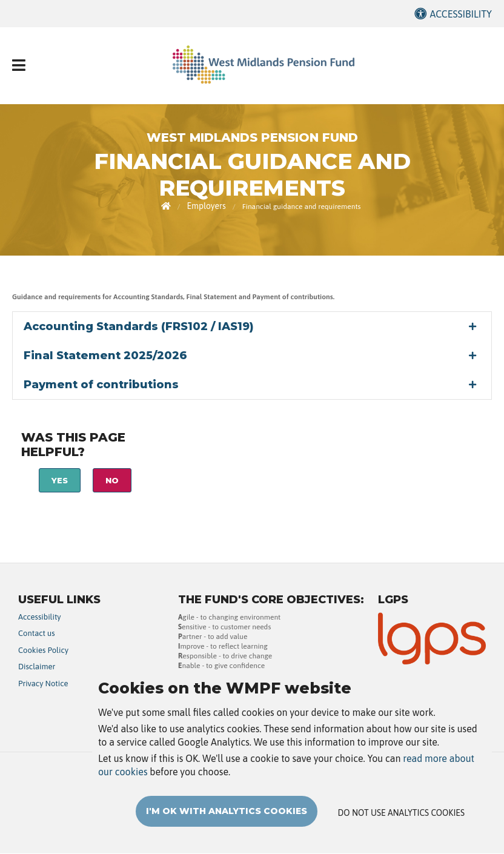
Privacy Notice (43, 684)
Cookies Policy (43, 650)
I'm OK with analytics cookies (227, 826)
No (112, 480)
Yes (60, 480)
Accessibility (461, 14)
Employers (206, 206)
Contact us (37, 633)
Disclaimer (37, 667)
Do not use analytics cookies (401, 828)
